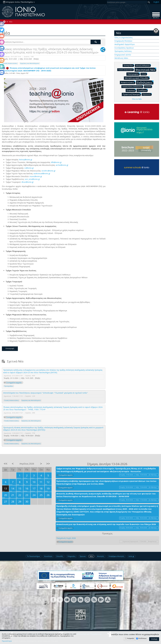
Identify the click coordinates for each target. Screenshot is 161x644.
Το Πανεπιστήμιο (33, 556)
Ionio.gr (131, 556)
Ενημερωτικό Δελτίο (123, 55)
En (156, 2)
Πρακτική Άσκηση (132, 94)
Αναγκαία (131, 638)
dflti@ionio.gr (56, 162)
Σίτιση (144, 74)
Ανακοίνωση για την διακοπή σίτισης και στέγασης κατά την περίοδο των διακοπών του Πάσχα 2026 (106, 524)
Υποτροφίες (134, 74)
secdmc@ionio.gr (48, 171)
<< (6, 464)
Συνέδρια (143, 90)
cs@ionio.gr (29, 168)
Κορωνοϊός (147, 94)
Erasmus (131, 90)
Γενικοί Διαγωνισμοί (126, 69)
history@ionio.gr (26, 160)
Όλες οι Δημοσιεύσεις (124, 37)
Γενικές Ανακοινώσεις (10, 63)
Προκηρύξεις (9, 386)
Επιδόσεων (142, 638)
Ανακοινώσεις (128, 82)
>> (48, 464)
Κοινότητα (48, 556)
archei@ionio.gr (62, 165)
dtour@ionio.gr (28, 182)
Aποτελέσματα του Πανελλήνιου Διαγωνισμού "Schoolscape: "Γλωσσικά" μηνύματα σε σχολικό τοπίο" (46, 393)
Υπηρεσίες (71, 556)
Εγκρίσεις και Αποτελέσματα (30, 63)
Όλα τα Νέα (137, 99)
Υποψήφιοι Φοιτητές (116, 556)
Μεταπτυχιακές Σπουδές (137, 78)
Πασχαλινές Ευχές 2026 (66, 538)
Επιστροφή (10, 348)
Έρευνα (83, 556)
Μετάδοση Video (121, 58)
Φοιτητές (101, 556)
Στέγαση (149, 86)
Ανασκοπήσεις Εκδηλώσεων (133, 86)
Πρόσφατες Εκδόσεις (123, 51)
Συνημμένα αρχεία (14, 383)
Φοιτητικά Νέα (146, 70)
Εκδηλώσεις (145, 82)
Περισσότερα (7, 641)
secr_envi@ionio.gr (32, 179)
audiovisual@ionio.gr (42, 173)
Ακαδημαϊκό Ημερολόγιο (125, 44)
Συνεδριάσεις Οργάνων (124, 48)
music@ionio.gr (36, 176)
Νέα (11, 22)
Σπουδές (60, 556)
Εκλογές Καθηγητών (143, 65)
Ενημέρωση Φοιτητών (123, 41)
